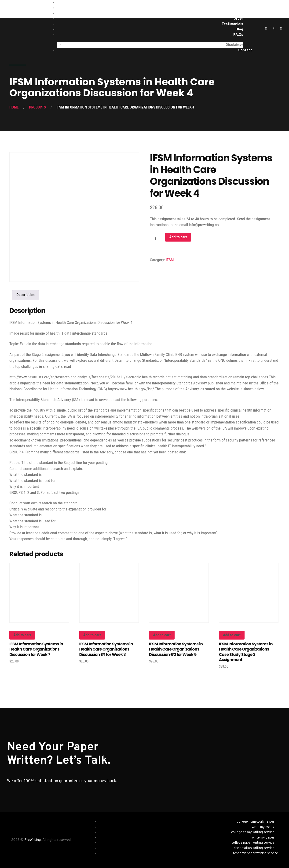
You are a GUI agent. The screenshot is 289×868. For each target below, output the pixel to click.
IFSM (170, 260)
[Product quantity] (157, 239)
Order (238, 19)
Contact (245, 50)
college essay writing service (253, 832)
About (238, 13)
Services (236, 8)
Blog (239, 30)
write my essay (263, 827)
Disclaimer (234, 45)
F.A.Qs (238, 35)
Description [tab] (26, 295)
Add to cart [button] (22, 635)
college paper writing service (253, 843)
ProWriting (33, 840)
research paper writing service (256, 853)
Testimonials (232, 24)
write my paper (263, 838)
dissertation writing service (254, 848)
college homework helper (256, 822)
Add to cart (178, 237)
